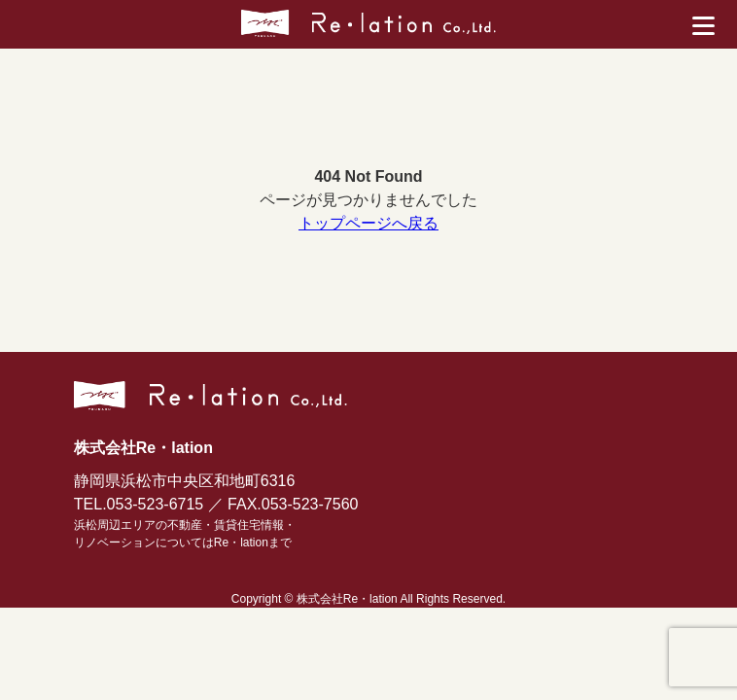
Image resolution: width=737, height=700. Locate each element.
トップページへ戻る (368, 223)
